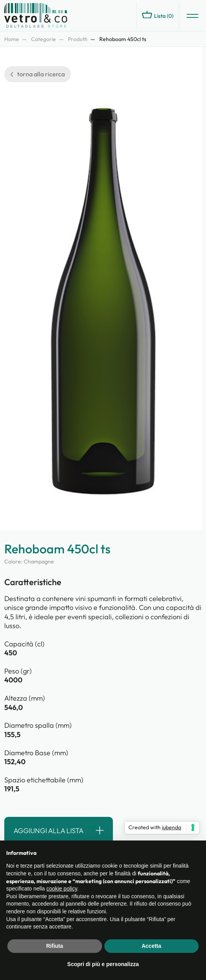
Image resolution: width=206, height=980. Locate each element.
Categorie (43, 39)
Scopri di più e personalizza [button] (103, 964)
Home (12, 39)
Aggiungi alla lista (48, 831)
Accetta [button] (151, 946)
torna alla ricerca (38, 74)
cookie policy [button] (62, 889)
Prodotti (78, 39)
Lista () (158, 15)
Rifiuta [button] (55, 946)
